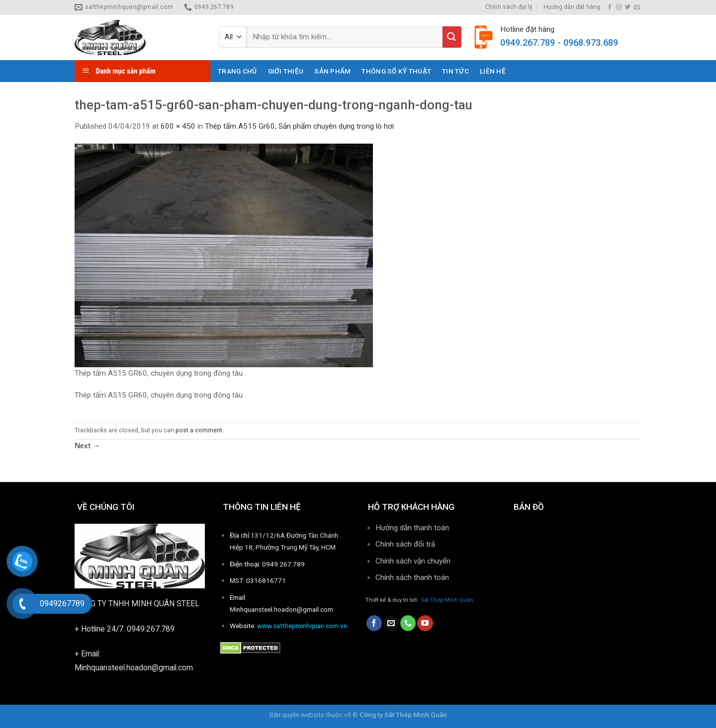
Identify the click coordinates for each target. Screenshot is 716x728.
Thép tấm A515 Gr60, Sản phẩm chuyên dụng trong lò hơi (299, 126)
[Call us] (408, 623)
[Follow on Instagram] (619, 7)
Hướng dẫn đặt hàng (572, 7)
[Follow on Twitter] (628, 7)
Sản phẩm (332, 71)
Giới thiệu (286, 71)
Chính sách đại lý (509, 7)
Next (87, 446)
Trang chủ (237, 71)
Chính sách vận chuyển (413, 561)
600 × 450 (178, 126)
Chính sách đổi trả (405, 544)
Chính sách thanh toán (413, 577)
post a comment (199, 430)
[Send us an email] (637, 7)
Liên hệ (493, 71)
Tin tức (455, 71)
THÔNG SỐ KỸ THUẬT (396, 71)
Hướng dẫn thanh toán (412, 528)
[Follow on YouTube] (425, 623)
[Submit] (452, 37)
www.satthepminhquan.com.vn (302, 626)
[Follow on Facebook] (610, 7)
